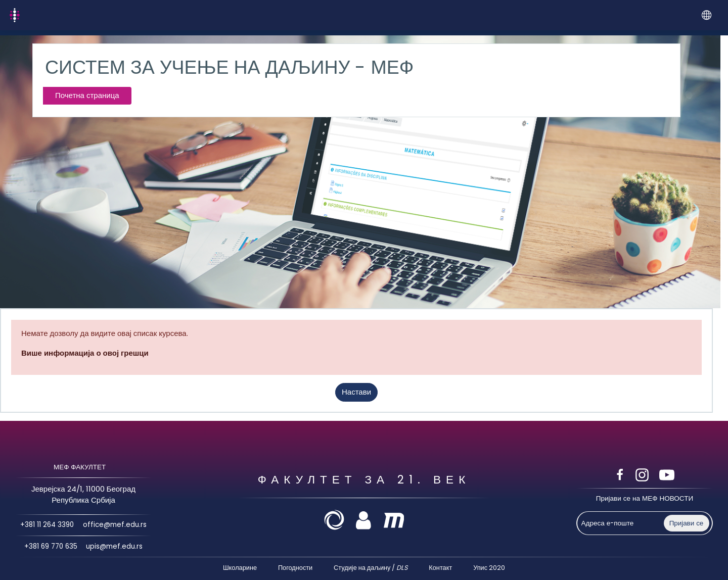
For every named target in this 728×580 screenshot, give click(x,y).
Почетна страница (87, 95)
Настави (356, 392)
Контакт (440, 568)
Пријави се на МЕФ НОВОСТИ (645, 498)
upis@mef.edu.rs (115, 546)
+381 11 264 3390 (47, 525)
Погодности (295, 568)
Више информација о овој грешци (85, 353)
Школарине (240, 568)
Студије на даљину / (371, 568)
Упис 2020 (489, 568)
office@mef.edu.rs (116, 525)
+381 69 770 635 (51, 546)
